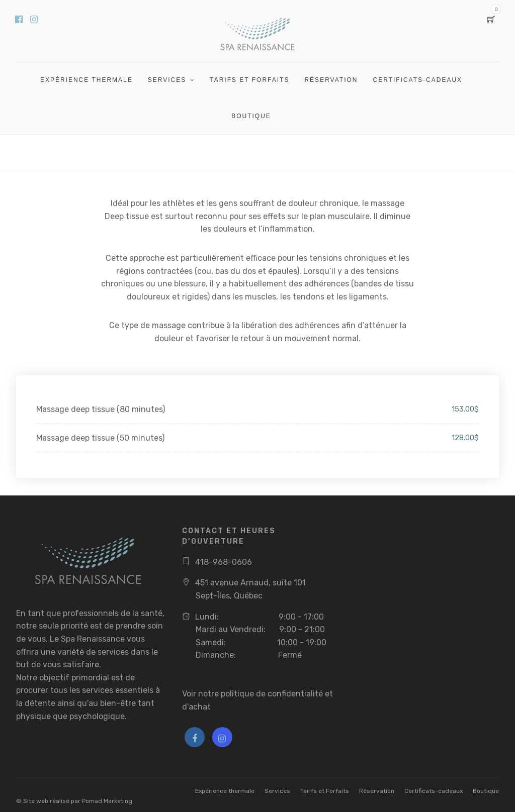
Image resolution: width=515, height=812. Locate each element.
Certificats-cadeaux (417, 80)
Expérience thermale (87, 80)
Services (167, 80)
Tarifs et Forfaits (249, 80)
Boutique (251, 116)
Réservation (331, 80)
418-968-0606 (224, 562)
